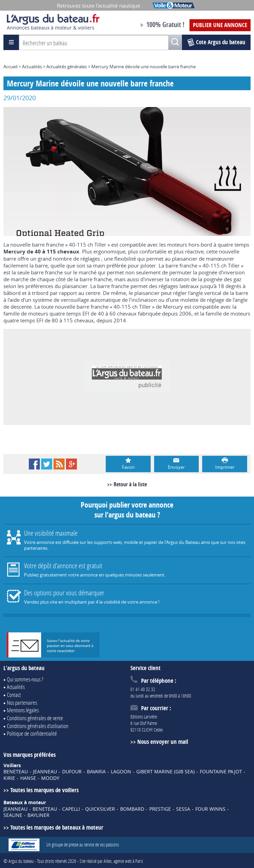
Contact (14, 695)
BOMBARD (132, 809)
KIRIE (9, 778)
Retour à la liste (130, 484)
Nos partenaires (22, 703)
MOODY (50, 778)
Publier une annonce (220, 25)
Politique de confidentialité (32, 733)
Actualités (32, 67)
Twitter (47, 464)
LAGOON (121, 772)
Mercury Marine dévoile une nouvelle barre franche (143, 67)
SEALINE (13, 815)
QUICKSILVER (100, 809)
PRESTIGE (160, 809)
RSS (59, 464)
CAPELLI (71, 809)
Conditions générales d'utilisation (38, 726)
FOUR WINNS (210, 809)
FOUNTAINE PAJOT (221, 772)
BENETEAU (16, 772)
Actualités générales (67, 67)
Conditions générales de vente (35, 718)
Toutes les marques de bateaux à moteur (57, 827)
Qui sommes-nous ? (25, 679)
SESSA (183, 809)
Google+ (71, 464)
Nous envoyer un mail (163, 742)
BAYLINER (38, 815)
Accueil (10, 67)
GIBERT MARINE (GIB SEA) (165, 772)
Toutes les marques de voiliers (44, 790)
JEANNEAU (45, 772)
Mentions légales (23, 710)
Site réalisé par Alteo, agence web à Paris (111, 861)
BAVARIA (96, 772)
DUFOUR (72, 772)
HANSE (28, 778)
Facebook (34, 464)
